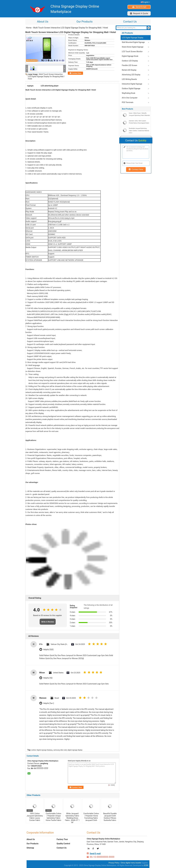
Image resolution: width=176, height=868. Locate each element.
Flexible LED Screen (129, 65)
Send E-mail (141, 7)
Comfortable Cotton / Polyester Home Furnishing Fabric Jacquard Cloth (91, 817)
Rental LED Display (129, 70)
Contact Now (77, 73)
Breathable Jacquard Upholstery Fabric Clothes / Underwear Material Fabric (139, 131)
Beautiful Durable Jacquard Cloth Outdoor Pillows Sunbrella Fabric (110, 817)
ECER (146, 865)
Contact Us (130, 22)
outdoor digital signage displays (42, 750)
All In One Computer (130, 98)
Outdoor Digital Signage (131, 88)
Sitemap (30, 848)
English (147, 2)
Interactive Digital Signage (132, 84)
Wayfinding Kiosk (129, 93)
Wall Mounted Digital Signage (133, 42)
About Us (43, 22)
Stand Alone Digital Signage (133, 47)
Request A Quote (141, 13)
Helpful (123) (48, 650)
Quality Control (63, 844)
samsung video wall (60, 750)
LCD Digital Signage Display (133, 38)
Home (29, 28)
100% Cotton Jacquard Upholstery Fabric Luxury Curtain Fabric (35, 817)
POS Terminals (128, 102)
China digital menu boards (131, 863)
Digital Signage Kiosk (130, 56)
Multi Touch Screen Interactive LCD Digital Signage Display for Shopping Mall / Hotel (46, 76)
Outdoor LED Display (130, 61)
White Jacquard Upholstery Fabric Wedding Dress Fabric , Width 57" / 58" (72, 818)
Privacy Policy (114, 863)
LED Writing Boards (129, 79)
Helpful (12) (48, 678)
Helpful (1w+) (49, 703)
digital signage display (75, 750)
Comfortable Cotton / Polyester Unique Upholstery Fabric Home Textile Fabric (54, 817)
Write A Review (48, 622)
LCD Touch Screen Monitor (132, 51)
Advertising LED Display (131, 75)
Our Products (84, 22)
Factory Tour (62, 839)
